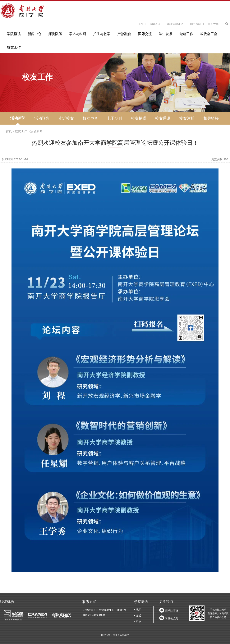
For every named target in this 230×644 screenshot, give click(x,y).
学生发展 (166, 34)
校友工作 (14, 47)
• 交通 (138, 615)
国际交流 (145, 34)
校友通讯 (163, 118)
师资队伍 (55, 34)
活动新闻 (18, 118)
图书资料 (195, 24)
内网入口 (155, 24)
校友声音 (90, 118)
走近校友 (66, 118)
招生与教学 (102, 34)
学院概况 (14, 34)
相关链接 (211, 118)
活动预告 (42, 118)
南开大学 (213, 24)
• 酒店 (138, 621)
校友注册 (187, 118)
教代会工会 (209, 34)
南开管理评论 (175, 24)
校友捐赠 (139, 118)
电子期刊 (114, 118)
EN (141, 24)
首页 (9, 131)
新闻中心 (34, 34)
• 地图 (138, 610)
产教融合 (124, 34)
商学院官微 (172, 611)
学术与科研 (78, 34)
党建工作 (186, 34)
